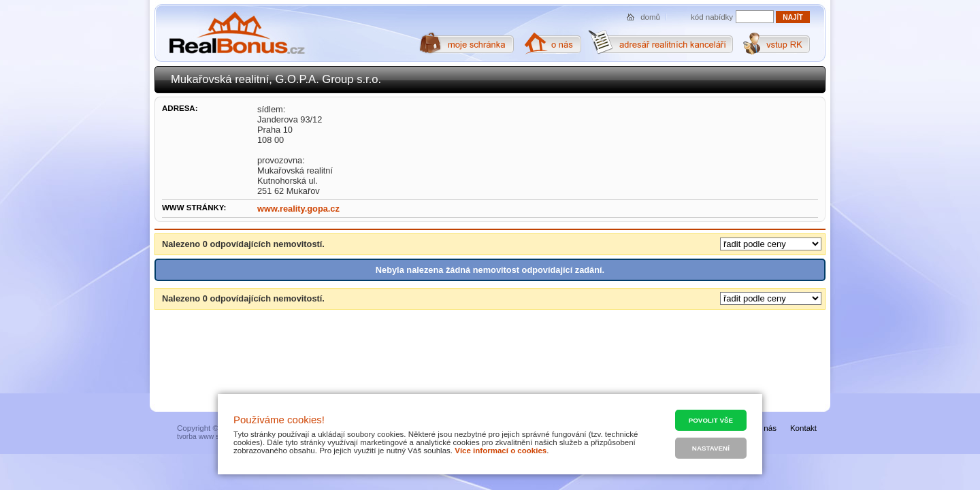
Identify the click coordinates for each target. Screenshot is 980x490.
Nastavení (711, 448)
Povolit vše (711, 420)
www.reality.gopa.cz (298, 209)
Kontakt (803, 428)
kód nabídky (712, 17)
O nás (766, 428)
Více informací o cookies (501, 451)
